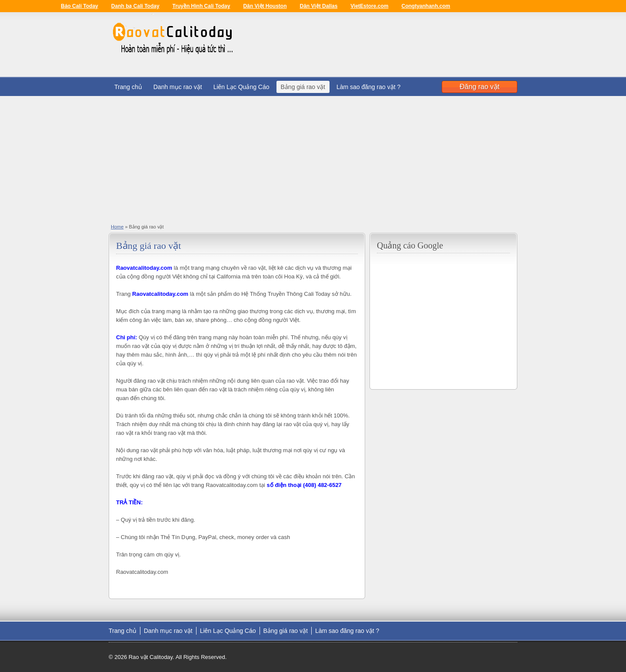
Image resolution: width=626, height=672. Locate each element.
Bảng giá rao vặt (303, 87)
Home (117, 227)
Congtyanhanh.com (426, 6)
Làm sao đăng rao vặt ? (368, 87)
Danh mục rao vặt (178, 87)
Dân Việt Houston (265, 6)
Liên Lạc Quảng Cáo (241, 87)
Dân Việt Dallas (319, 6)
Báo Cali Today (80, 6)
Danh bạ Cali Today (135, 6)
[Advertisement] (313, 157)
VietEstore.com (369, 6)
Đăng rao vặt (479, 87)
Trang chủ (128, 87)
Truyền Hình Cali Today (201, 6)
